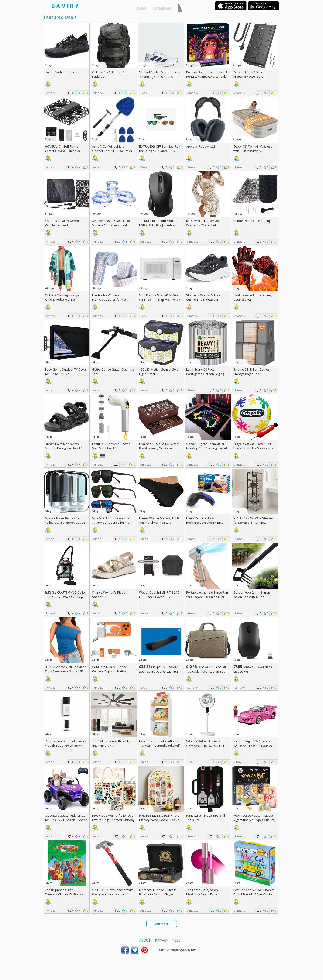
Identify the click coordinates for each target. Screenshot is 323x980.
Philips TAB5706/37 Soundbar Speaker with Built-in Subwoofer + (160, 671)
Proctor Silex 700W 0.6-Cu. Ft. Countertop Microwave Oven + (160, 300)
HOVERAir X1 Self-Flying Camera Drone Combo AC (63, 149)
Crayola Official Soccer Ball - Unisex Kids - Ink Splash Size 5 (253, 448)
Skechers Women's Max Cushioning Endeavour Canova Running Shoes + (206, 299)
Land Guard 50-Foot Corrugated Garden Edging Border (205, 374)
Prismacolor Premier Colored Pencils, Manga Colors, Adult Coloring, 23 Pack (206, 76)
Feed (177, 940)
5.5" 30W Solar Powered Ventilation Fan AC (62, 223)
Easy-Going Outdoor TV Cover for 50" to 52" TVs (66, 372)
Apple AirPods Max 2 (201, 146)
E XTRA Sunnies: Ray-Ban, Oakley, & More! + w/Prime (160, 151)
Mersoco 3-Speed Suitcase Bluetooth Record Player (158, 892)
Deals (142, 8)
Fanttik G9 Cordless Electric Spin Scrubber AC (111, 446)
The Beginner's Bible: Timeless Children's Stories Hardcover (64, 894)
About (145, 940)
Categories (162, 8)
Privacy (161, 940)
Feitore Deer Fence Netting (252, 221)
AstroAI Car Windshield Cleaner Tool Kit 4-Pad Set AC (112, 149)
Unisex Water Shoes (59, 72)
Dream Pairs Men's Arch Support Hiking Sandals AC (64, 446)
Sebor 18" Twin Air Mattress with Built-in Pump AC (253, 149)
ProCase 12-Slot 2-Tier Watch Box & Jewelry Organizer (159, 446)
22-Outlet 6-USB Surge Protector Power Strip (249, 74)
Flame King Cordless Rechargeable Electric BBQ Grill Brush (205, 523)
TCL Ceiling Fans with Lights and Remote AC (111, 743)
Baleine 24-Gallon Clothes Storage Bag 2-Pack (251, 372)
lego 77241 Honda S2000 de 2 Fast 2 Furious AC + (253, 746)
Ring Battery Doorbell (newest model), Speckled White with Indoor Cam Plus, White (66, 746)
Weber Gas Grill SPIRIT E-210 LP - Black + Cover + (159, 595)
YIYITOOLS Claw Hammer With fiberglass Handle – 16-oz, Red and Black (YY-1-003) (113, 894)
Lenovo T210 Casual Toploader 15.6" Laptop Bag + (206, 671)
